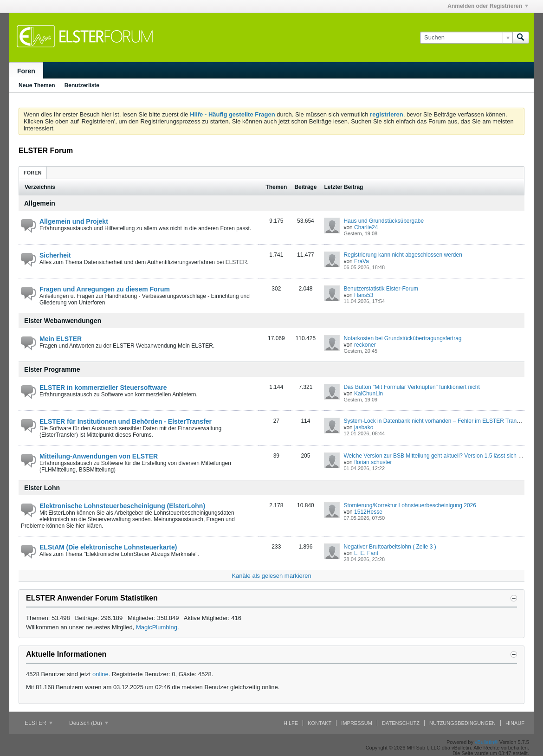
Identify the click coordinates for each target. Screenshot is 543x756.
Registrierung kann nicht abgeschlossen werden (403, 255)
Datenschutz (401, 723)
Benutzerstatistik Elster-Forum (381, 289)
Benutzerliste (82, 85)
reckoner (365, 345)
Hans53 (364, 295)
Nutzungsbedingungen (462, 723)
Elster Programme (52, 369)
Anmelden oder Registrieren (488, 6)
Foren (26, 71)
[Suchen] (466, 38)
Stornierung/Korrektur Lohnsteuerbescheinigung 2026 (410, 505)
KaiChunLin (368, 394)
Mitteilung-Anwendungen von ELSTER (99, 456)
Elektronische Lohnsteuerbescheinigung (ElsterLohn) (122, 506)
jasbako (364, 427)
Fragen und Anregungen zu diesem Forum (105, 289)
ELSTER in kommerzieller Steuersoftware (103, 388)
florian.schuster (373, 462)
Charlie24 (366, 227)
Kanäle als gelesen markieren (271, 576)
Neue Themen (37, 85)
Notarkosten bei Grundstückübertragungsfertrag (402, 338)
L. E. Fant (366, 553)
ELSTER (39, 723)
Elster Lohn (42, 488)
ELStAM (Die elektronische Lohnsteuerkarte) (108, 547)
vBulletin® (486, 742)
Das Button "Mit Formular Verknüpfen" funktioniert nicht (411, 387)
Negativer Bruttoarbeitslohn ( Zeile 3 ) (390, 547)
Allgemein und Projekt (74, 221)
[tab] (33, 172)
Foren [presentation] (33, 173)
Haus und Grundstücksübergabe (384, 221)
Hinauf (515, 723)
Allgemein (40, 203)
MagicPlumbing (157, 627)
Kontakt (320, 723)
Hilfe (291, 723)
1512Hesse (368, 512)
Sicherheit (55, 255)
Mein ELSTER (61, 339)
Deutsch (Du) (89, 723)
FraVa (362, 261)
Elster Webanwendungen (63, 321)
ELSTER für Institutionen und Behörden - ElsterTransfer (126, 421)
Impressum (357, 723)
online (100, 674)
